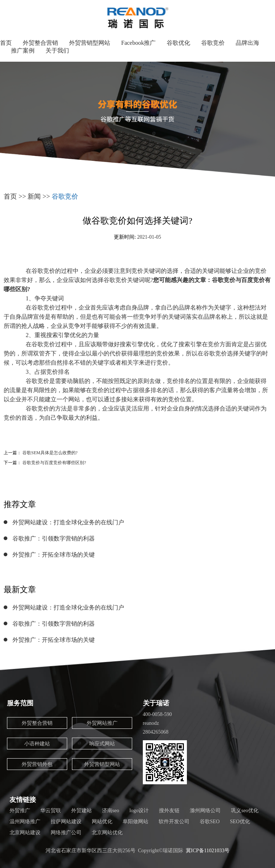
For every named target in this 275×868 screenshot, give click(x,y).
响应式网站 (102, 744)
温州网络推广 (25, 822)
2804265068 (156, 732)
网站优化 (102, 822)
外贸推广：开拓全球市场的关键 (54, 555)
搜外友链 (169, 811)
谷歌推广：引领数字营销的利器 (54, 538)
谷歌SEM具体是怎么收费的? (50, 453)
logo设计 (139, 811)
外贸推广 (20, 811)
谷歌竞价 (213, 43)
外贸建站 (82, 811)
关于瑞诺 (156, 703)
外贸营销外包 (37, 764)
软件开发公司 (174, 822)
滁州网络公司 (205, 811)
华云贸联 (51, 811)
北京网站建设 (25, 833)
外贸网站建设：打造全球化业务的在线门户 (68, 522)
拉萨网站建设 (66, 822)
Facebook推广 (138, 43)
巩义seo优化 (245, 811)
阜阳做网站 (135, 822)
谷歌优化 (178, 43)
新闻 (34, 196)
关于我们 (57, 50)
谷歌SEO (210, 822)
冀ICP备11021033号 (208, 851)
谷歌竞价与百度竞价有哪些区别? (54, 463)
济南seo (111, 811)
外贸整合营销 (40, 43)
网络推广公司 (66, 833)
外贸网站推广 (102, 723)
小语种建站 (37, 744)
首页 (6, 43)
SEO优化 (240, 822)
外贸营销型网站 (90, 43)
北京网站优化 (107, 833)
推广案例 (23, 50)
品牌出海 (247, 43)
